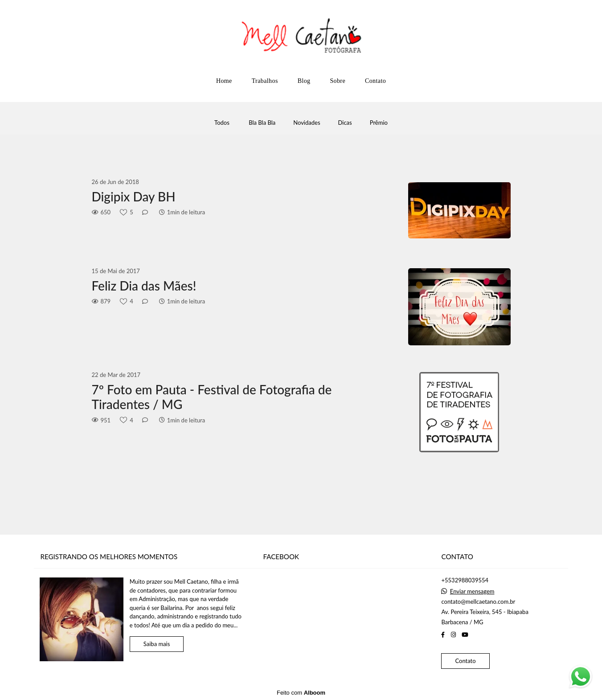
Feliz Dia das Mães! (144, 286)
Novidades (307, 123)
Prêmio (379, 123)
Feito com (301, 693)
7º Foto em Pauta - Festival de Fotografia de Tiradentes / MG (212, 397)
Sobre (338, 81)
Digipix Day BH (134, 197)
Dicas (345, 123)
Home (224, 81)
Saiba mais (157, 644)
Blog (304, 81)
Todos (222, 123)
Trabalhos (265, 81)
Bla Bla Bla (262, 123)
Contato (375, 81)
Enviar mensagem (472, 592)
